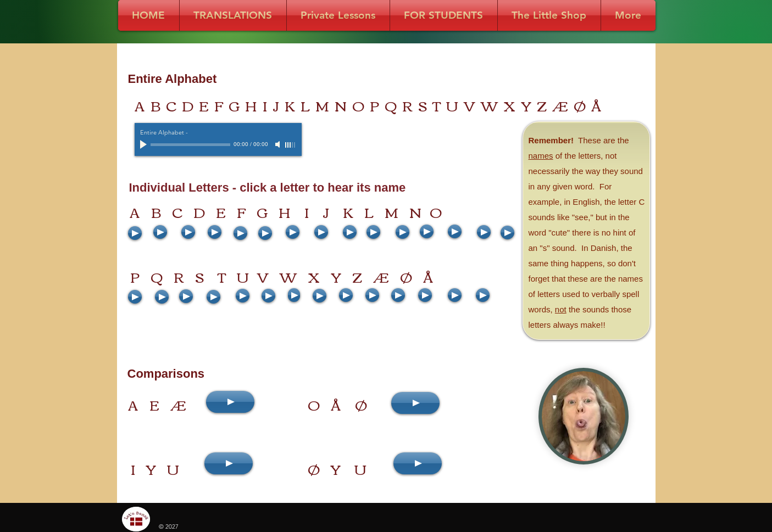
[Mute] (279, 144)
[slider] (291, 145)
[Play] (145, 144)
